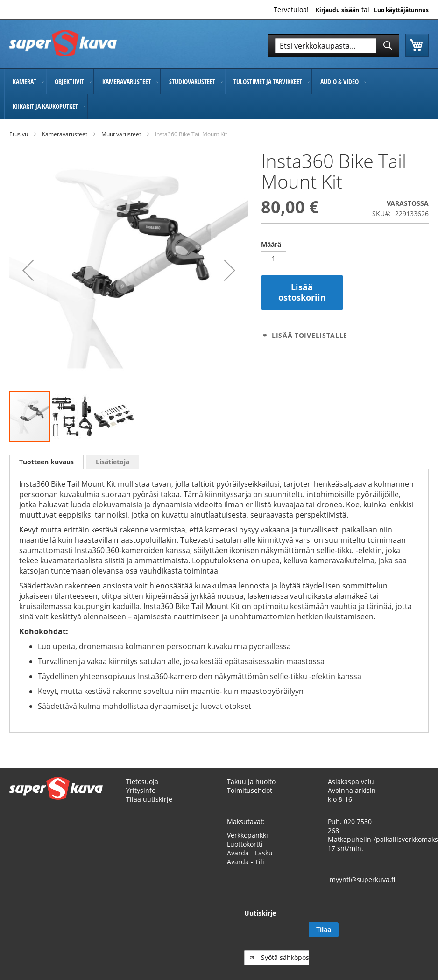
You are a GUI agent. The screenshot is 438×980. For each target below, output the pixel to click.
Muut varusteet (121, 134)
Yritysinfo (141, 799)
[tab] (46, 462)
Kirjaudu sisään (337, 10)
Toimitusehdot (250, 799)
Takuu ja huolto (251, 790)
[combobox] (333, 46)
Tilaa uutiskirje (149, 808)
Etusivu (19, 134)
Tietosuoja (142, 790)
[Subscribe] (414, 938)
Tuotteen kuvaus (46, 462)
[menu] (219, 94)
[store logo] (63, 43)
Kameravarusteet (65, 134)
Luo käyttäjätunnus (401, 10)
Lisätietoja (113, 462)
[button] (28, 270)
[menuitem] (25, 81)
